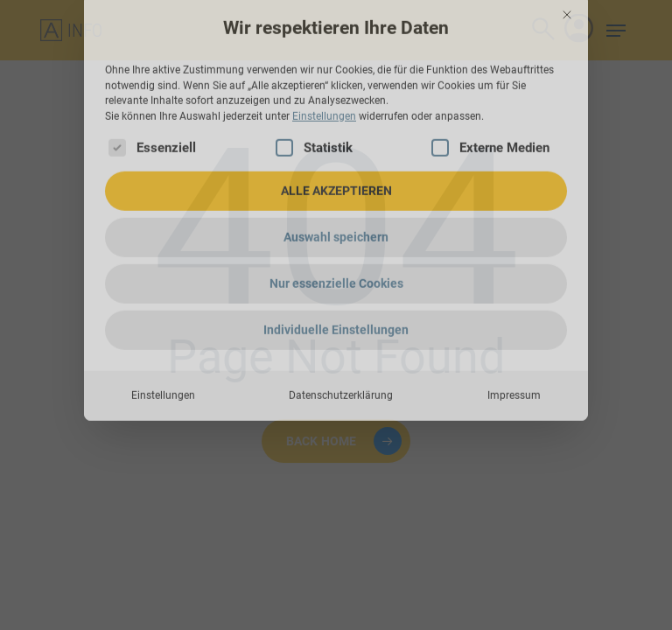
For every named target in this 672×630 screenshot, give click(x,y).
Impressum (514, 322)
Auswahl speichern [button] (336, 164)
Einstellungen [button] (324, 43)
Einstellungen (163, 322)
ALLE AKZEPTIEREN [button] (336, 117)
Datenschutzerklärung (341, 322)
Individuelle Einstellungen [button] (336, 256)
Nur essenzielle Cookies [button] (336, 210)
